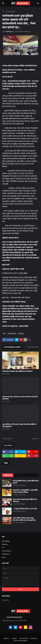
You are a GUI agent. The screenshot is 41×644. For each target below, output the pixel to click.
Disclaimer (34, 638)
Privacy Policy (24, 638)
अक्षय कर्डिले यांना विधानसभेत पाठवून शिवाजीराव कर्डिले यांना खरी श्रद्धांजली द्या (19, 425)
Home (4, 11)
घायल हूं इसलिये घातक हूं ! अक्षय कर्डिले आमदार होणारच (26, 482)
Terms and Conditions (21, 641)
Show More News (33, 347)
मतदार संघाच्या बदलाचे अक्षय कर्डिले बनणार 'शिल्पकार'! (18, 371)
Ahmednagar (11, 11)
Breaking (21, 333)
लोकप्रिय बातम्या (8, 475)
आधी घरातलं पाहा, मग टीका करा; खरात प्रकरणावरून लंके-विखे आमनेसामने (20, 398)
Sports (4, 557)
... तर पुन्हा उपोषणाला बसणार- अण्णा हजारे (25, 509)
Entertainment (7, 551)
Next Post (35, 439)
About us (7, 638)
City (3, 548)
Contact (14, 638)
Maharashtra (6, 554)
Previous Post (8, 439)
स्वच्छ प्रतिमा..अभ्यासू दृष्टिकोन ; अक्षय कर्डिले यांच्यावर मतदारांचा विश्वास (25, 491)
